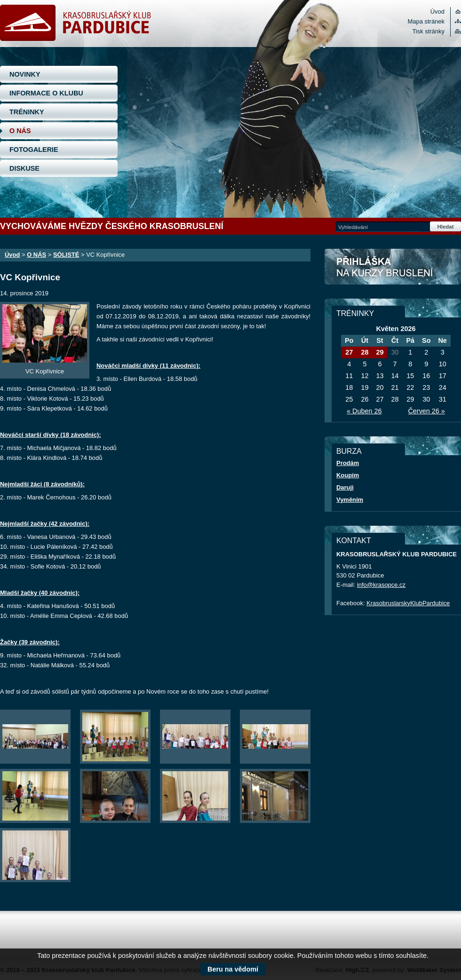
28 (365, 352)
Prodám (348, 463)
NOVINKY (25, 74)
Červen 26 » (426, 411)
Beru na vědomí (233, 969)
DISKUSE (24, 168)
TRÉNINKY (27, 112)
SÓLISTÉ (66, 255)
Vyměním (350, 500)
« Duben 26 (364, 411)
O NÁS (20, 131)
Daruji (345, 487)
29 (380, 352)
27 (349, 352)
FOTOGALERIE (34, 150)
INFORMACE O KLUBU (46, 93)
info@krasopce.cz (381, 585)
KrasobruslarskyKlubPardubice (408, 603)
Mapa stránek (426, 21)
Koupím (348, 475)
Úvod (437, 12)
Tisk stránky (428, 31)
